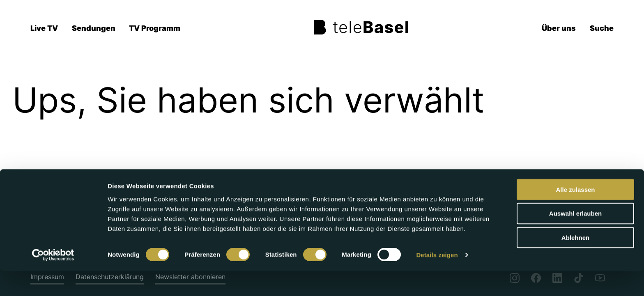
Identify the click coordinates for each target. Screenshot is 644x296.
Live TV (44, 28)
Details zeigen (437, 280)
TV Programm (155, 28)
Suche (602, 28)
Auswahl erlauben (575, 238)
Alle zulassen (575, 214)
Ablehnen (575, 263)
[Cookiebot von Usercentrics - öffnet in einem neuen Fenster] (53, 280)
